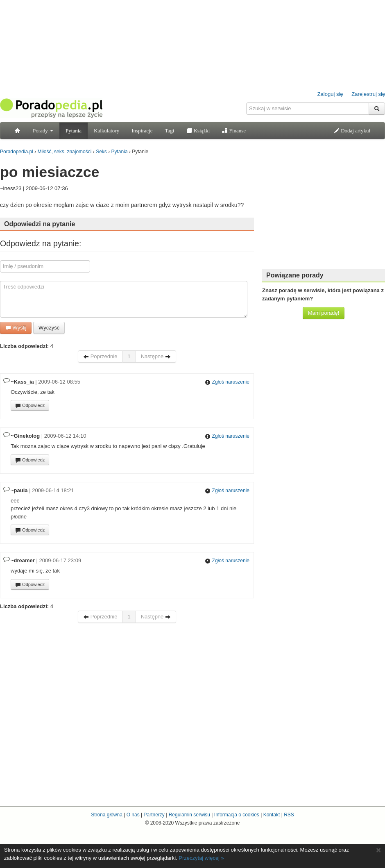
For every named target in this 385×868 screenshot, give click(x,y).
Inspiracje (142, 131)
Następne (156, 356)
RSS (289, 815)
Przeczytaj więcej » (201, 858)
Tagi (169, 131)
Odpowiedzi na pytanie (40, 224)
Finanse (234, 131)
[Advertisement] (324, 211)
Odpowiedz (30, 406)
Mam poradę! (324, 313)
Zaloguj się (330, 94)
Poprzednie (100, 356)
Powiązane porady (295, 275)
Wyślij (16, 328)
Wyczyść (49, 328)
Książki (198, 131)
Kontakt (272, 815)
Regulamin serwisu (189, 815)
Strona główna (107, 815)
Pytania (74, 131)
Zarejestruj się (368, 94)
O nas (133, 815)
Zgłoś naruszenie (227, 382)
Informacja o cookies (237, 815)
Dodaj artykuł (352, 131)
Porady (43, 131)
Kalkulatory (106, 131)
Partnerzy (154, 815)
